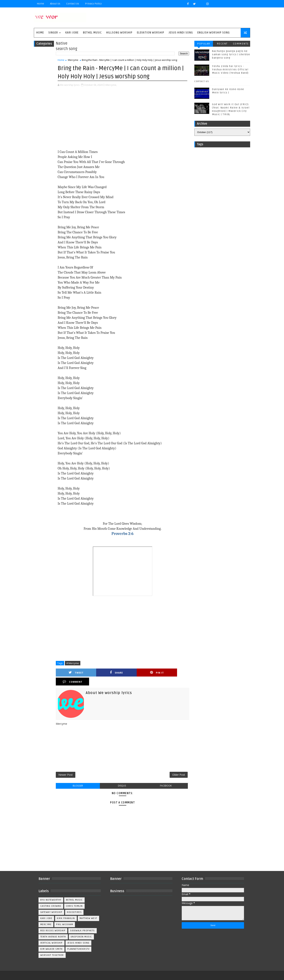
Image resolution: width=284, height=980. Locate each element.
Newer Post (68, 767)
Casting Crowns (53, 898)
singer (55, 33)
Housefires (77, 904)
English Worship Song (216, 33)
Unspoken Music (84, 929)
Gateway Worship (54, 904)
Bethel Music (95, 33)
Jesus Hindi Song (183, 33)
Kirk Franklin (68, 911)
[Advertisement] (122, 119)
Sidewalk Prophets (85, 923)
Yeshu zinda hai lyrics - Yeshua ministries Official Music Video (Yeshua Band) (228, 70)
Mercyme (75, 61)
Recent (220, 44)
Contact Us (75, 4)
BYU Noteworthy (53, 892)
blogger (79, 778)
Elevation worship (153, 33)
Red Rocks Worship (55, 923)
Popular (202, 44)
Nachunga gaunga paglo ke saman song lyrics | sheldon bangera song (229, 55)
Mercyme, (114, 85)
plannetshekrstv (81, 941)
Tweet (74, 673)
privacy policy (96, 4)
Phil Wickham (89, 917)
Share (106, 673)
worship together (54, 947)
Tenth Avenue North (55, 929)
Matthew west (51, 917)
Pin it (138, 673)
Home (43, 4)
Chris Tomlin (77, 898)
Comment (169, 673)
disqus (121, 778)
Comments (239, 44)
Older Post (175, 767)
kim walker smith (54, 941)
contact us (200, 82)
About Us (57, 4)
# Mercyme (75, 664)
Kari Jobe (74, 33)
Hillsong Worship (122, 33)
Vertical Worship (54, 935)
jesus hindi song (81, 935)
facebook (163, 778)
